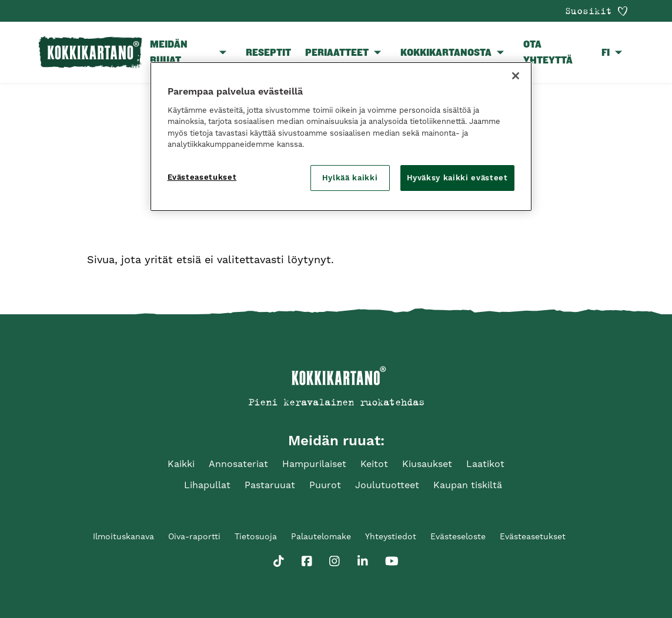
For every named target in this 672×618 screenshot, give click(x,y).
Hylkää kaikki (350, 178)
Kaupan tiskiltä (468, 485)
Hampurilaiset (314, 464)
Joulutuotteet (387, 485)
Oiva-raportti (194, 536)
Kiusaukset (427, 464)
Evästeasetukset (533, 536)
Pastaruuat (270, 485)
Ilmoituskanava (123, 536)
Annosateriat (238, 464)
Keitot (374, 464)
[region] (341, 137)
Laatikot (485, 464)
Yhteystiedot (391, 536)
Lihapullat (207, 485)
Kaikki (181, 464)
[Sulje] (516, 76)
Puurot (325, 485)
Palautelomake (321, 536)
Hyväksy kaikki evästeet (457, 178)
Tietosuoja (256, 536)
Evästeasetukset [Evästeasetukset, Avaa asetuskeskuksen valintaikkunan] (202, 177)
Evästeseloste (458, 536)
